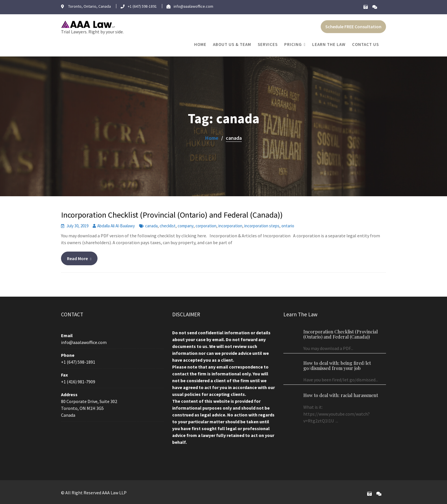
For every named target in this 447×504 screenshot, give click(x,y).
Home (200, 44)
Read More (77, 258)
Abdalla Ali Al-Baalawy (116, 226)
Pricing (293, 44)
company (186, 226)
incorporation (230, 226)
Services (268, 44)
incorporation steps (262, 226)
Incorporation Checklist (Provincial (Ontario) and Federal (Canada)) (172, 215)
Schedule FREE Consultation (353, 27)
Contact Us (365, 44)
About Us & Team (232, 44)
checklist (168, 226)
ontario (288, 226)
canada (151, 226)
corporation (206, 226)
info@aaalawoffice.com (84, 343)
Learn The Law (329, 44)
